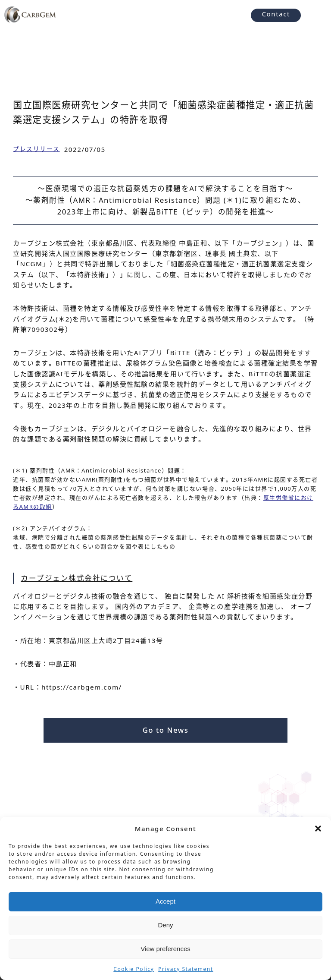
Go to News (166, 730)
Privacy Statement (186, 969)
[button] (318, 829)
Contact (276, 14)
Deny (165, 925)
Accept (165, 901)
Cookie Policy (134, 969)
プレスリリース (36, 149)
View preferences (165, 949)
